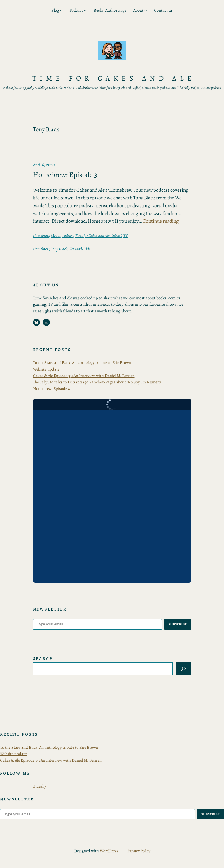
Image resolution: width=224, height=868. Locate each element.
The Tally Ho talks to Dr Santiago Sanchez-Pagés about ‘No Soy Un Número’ (97, 382)
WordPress (109, 851)
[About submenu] (146, 10)
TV (126, 236)
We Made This (80, 249)
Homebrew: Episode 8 (51, 388)
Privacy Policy (139, 851)
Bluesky (40, 786)
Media (56, 236)
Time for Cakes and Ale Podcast (98, 236)
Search (43, 658)
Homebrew (41, 236)
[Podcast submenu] (85, 10)
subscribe (177, 624)
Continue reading (161, 221)
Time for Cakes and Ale (114, 78)
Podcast (68, 236)
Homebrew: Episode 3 (65, 175)
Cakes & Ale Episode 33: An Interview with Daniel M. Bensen (84, 376)
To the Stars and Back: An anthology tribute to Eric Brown (82, 362)
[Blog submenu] (61, 10)
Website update (46, 369)
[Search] (183, 669)
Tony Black (59, 249)
